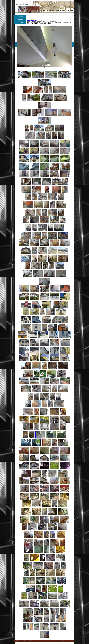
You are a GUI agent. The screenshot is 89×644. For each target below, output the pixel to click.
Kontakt (21, 22)
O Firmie (21, 16)
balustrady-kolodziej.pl (29, 641)
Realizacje (20, 19)
